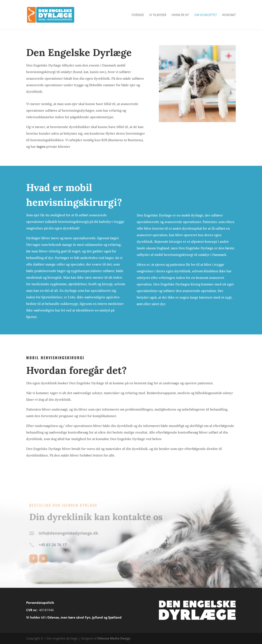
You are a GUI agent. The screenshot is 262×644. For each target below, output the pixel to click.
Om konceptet (206, 15)
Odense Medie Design (114, 638)
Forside (138, 15)
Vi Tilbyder (158, 15)
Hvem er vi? (180, 15)
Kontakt (229, 15)
